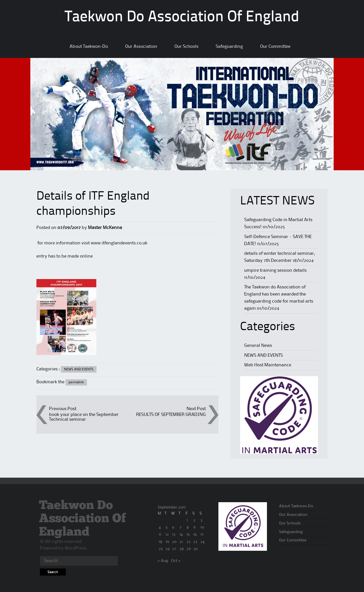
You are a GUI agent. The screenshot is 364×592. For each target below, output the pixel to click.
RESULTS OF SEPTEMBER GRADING (171, 415)
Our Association (141, 47)
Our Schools (186, 47)
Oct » (176, 561)
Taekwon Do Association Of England (182, 17)
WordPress (76, 548)
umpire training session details (275, 270)
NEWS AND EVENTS (79, 369)
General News (258, 346)
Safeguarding (229, 47)
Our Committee (275, 47)
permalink (76, 382)
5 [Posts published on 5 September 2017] (167, 527)
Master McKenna (105, 228)
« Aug (163, 561)
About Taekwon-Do (89, 47)
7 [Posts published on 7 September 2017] (180, 527)
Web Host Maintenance (268, 365)
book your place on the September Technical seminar (84, 417)
